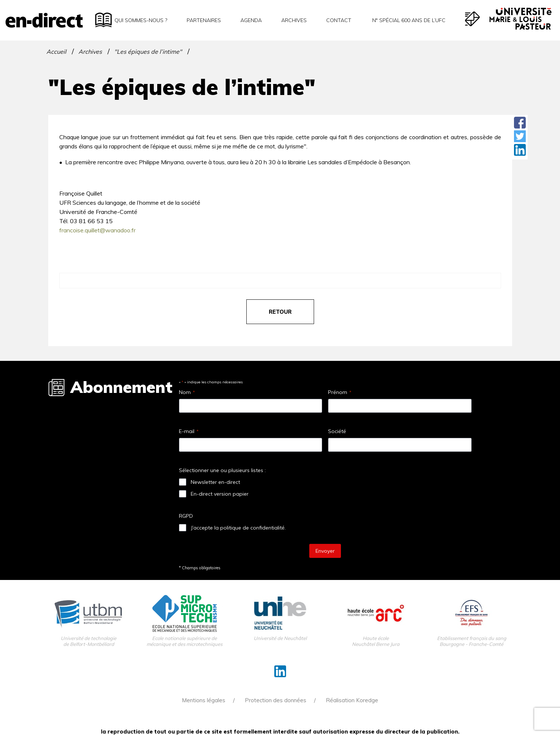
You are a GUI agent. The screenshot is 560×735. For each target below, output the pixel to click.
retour (280, 312)
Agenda (251, 20)
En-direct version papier (220, 494)
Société (337, 431)
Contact (339, 20)
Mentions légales (204, 700)
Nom (187, 392)
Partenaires (204, 20)
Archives (294, 20)
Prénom (340, 392)
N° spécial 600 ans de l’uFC (408, 20)
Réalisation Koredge (352, 700)
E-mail (189, 431)
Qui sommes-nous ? (141, 20)
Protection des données (276, 700)
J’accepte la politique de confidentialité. (238, 528)
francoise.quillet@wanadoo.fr (97, 230)
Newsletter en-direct (215, 482)
